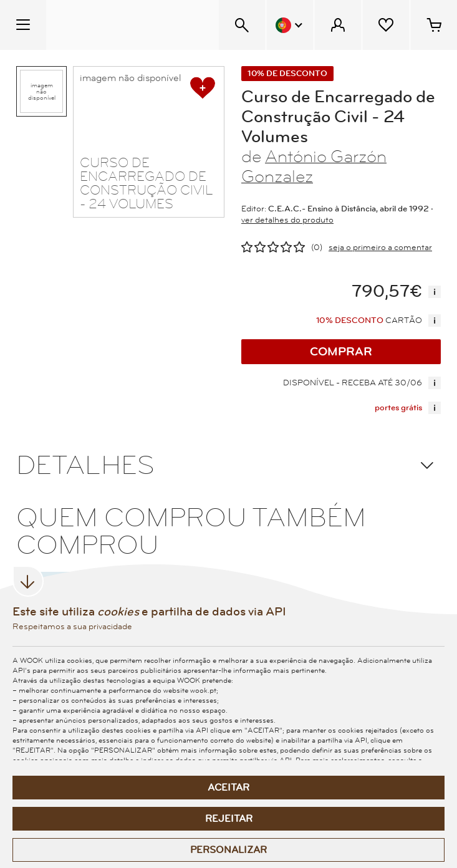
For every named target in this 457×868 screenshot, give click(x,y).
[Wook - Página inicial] (123, 25)
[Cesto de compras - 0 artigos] (434, 25)
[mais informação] (435, 292)
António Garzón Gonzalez (314, 167)
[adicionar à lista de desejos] (203, 88)
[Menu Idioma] (290, 25)
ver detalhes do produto (287, 220)
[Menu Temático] (23, 25)
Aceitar (228, 788)
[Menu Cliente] (338, 25)
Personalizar (228, 850)
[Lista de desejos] (386, 25)
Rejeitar (229, 819)
